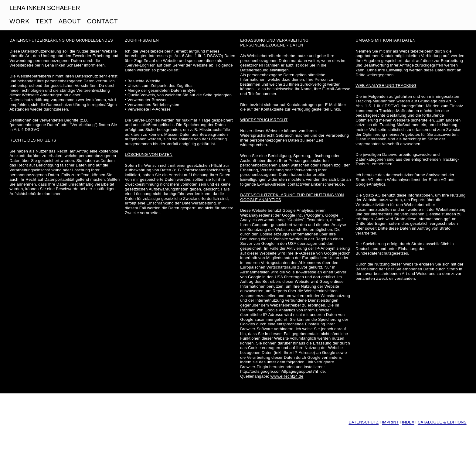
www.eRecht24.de (287, 376)
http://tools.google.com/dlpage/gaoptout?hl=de (282, 371)
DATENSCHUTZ (364, 422)
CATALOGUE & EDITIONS (442, 422)
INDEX (408, 422)
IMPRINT (390, 422)
